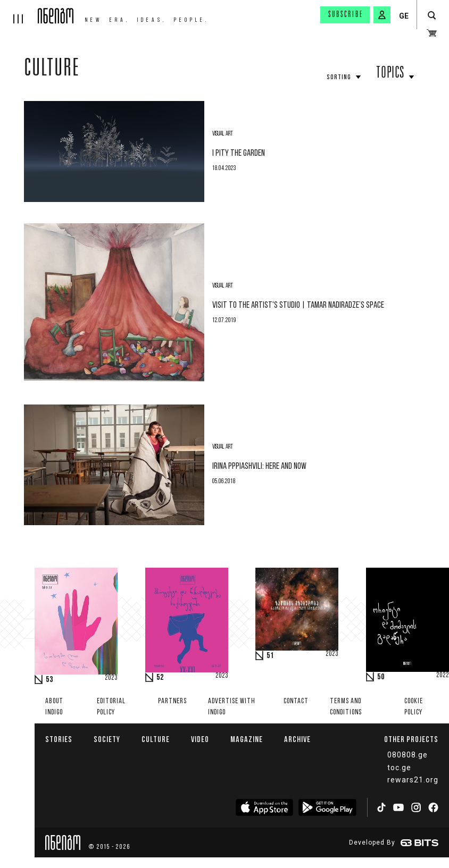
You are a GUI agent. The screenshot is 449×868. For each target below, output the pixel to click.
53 (49, 680)
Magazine (247, 739)
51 (270, 656)
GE (404, 16)
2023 (111, 678)
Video (200, 739)
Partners (172, 701)
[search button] (432, 16)
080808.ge (408, 755)
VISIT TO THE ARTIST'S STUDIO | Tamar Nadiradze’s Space (298, 305)
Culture (52, 70)
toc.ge (399, 768)
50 (381, 677)
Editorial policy (111, 707)
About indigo (54, 707)
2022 (443, 676)
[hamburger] (19, 12)
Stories (59, 739)
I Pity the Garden (239, 153)
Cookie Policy (414, 707)
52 (160, 678)
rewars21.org (413, 780)
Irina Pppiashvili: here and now (259, 466)
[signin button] (382, 15)
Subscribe (346, 15)
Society (107, 739)
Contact (296, 701)
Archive (297, 739)
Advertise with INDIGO (232, 707)
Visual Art (223, 134)
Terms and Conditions (346, 707)
